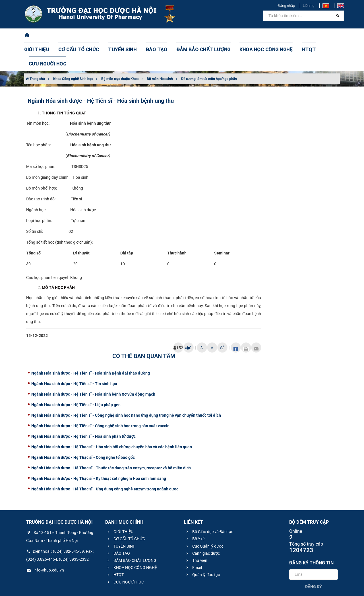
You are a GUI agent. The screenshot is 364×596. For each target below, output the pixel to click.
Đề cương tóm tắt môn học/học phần (209, 50)
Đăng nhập (286, 6)
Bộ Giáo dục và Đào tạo (209, 503)
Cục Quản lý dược (204, 518)
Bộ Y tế (195, 510)
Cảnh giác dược (202, 525)
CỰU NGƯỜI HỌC (316, 36)
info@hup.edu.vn (45, 542)
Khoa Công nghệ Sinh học (73, 50)
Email (193, 539)
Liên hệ (309, 6)
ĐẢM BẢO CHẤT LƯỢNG (191, 36)
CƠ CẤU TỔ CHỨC (81, 36)
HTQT (284, 36)
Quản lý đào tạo (202, 546)
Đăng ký (314, 558)
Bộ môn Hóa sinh (160, 50)
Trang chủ (35, 50)
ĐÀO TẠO (150, 36)
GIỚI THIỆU (44, 36)
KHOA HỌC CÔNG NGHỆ (246, 36)
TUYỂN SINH (119, 36)
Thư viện (196, 532)
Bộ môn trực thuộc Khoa (120, 50)
